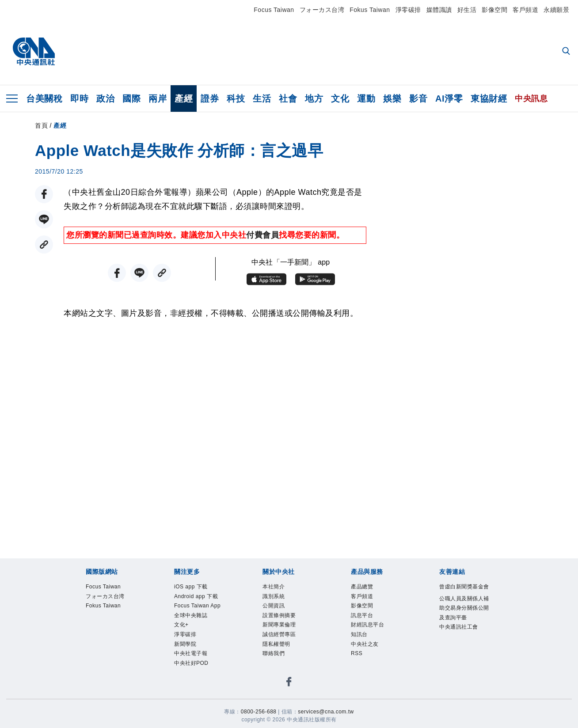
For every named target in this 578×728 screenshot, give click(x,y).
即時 (79, 99)
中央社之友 (370, 659)
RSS (359, 670)
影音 (418, 99)
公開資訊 (278, 611)
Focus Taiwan (274, 10)
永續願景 (556, 10)
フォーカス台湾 (322, 10)
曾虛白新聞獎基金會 (462, 594)
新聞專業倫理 (286, 635)
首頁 (41, 125)
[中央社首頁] (34, 52)
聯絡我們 (278, 670)
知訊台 (363, 647)
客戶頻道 (525, 10)
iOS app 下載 (198, 588)
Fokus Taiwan (370, 10)
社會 (288, 99)
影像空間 (494, 10)
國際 (131, 99)
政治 (105, 99)
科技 (236, 99)
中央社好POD (198, 705)
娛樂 (392, 99)
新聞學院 (190, 682)
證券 (210, 99)
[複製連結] (44, 245)
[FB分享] (44, 194)
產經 (184, 99)
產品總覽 (366, 588)
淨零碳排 (408, 10)
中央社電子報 (197, 694)
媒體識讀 (439, 10)
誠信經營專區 (286, 647)
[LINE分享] (44, 219)
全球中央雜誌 (197, 647)
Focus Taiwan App (199, 629)
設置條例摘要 (286, 623)
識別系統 (278, 600)
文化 (340, 99)
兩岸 (158, 99)
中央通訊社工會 (462, 665)
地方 (314, 99)
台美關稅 (44, 99)
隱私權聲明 (282, 659)
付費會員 (262, 235)
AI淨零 (449, 99)
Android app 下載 (196, 606)
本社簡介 (278, 588)
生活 (262, 99)
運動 (366, 99)
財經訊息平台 (374, 635)
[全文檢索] (567, 52)
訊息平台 (366, 623)
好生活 (467, 10)
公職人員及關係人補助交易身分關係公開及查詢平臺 (462, 629)
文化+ (184, 659)
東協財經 (489, 99)
